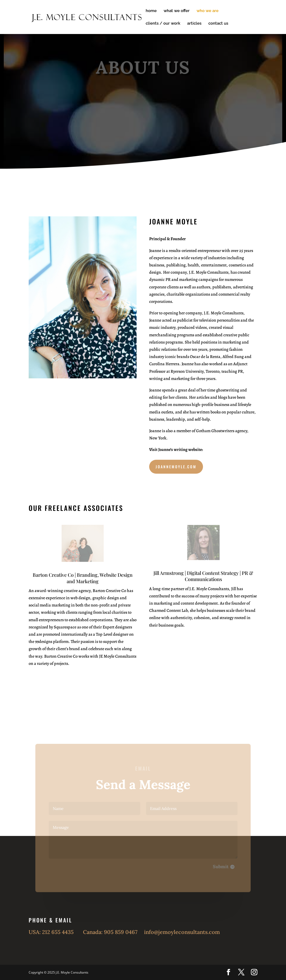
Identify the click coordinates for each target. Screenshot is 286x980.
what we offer (177, 11)
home (151, 11)
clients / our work (163, 24)
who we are (208, 11)
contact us (218, 24)
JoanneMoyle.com (176, 467)
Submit (219, 866)
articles (194, 24)
